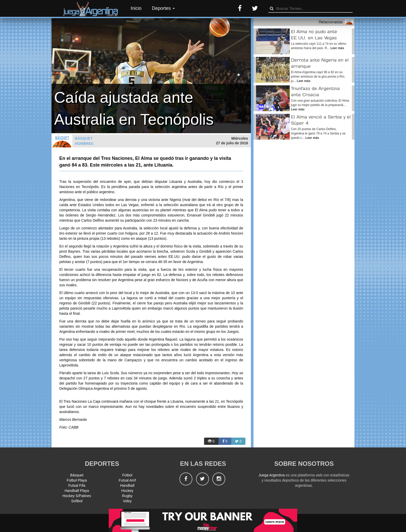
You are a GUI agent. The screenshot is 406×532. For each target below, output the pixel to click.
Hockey (127, 491)
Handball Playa (77, 491)
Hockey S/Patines (77, 496)
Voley (127, 501)
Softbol (77, 501)
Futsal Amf (127, 480)
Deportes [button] (163, 8)
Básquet (77, 475)
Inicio (136, 8)
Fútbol (127, 475)
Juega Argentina (271, 475)
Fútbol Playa (77, 480)
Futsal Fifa (77, 485)
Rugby (127, 496)
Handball (127, 485)
